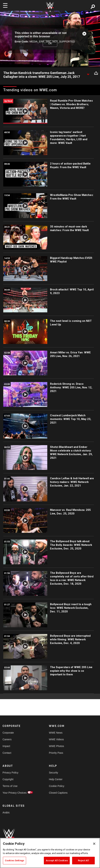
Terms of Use (10, 786)
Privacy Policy (10, 773)
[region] (50, 853)
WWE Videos (56, 739)
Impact (6, 746)
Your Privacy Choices (14, 793)
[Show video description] (88, 73)
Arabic (6, 812)
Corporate (8, 733)
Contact (7, 753)
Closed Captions (58, 793)
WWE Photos (56, 746)
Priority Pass (56, 753)
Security (54, 773)
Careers (7, 739)
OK (50, 43)
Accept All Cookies (57, 860)
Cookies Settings (14, 860)
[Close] (94, 844)
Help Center (56, 779)
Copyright (8, 779)
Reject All (83, 860)
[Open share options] (96, 73)
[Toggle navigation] (5, 5)
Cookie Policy (57, 786)
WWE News (56, 733)
